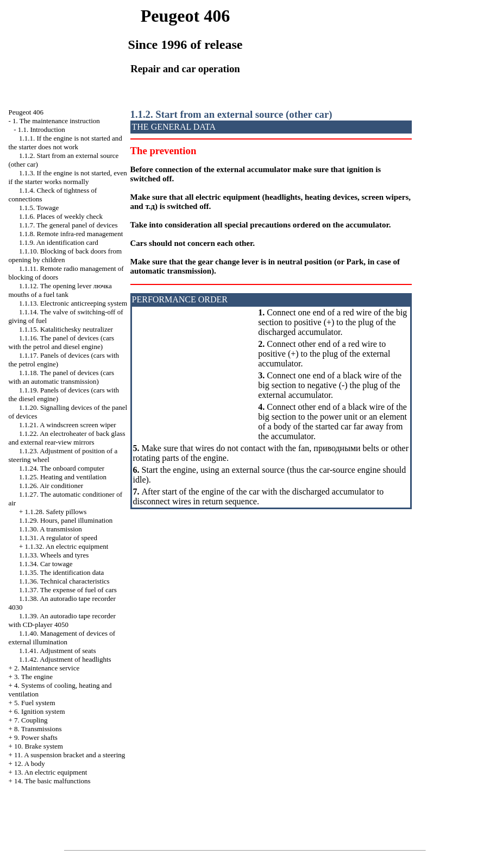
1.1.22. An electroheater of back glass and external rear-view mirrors (67, 438)
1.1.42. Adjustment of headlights (65, 659)
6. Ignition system (40, 711)
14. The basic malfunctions (52, 781)
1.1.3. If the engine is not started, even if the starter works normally (67, 177)
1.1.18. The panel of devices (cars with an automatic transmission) (61, 377)
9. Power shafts (36, 737)
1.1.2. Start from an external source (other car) (231, 114)
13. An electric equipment (51, 772)
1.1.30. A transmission (51, 529)
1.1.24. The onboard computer (62, 468)
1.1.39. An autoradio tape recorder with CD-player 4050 (62, 620)
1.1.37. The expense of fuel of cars (68, 590)
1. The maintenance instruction (56, 121)
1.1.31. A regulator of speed (58, 538)
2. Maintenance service (47, 668)
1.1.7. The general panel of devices (68, 225)
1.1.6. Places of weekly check (61, 216)
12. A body (30, 764)
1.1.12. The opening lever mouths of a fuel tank (60, 290)
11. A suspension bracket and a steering (70, 755)
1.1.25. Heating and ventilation (63, 477)
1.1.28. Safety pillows (56, 512)
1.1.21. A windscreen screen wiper (68, 425)
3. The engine (33, 677)
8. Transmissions (38, 729)
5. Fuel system (34, 703)
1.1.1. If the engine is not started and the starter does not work (65, 142)
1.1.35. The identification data (61, 572)
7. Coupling (31, 720)
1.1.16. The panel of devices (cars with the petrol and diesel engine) (61, 342)
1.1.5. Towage (39, 208)
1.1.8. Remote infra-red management (71, 234)
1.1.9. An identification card (59, 242)
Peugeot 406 (26, 112)
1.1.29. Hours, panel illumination (66, 520)
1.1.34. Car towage (46, 564)
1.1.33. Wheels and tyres (54, 555)
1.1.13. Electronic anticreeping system (73, 303)
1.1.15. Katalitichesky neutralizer (66, 329)
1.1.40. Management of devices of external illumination (62, 638)
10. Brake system (39, 746)
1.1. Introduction (42, 129)
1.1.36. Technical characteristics (64, 581)
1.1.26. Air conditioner (51, 486)
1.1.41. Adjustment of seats (58, 651)
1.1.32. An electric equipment (67, 546)
